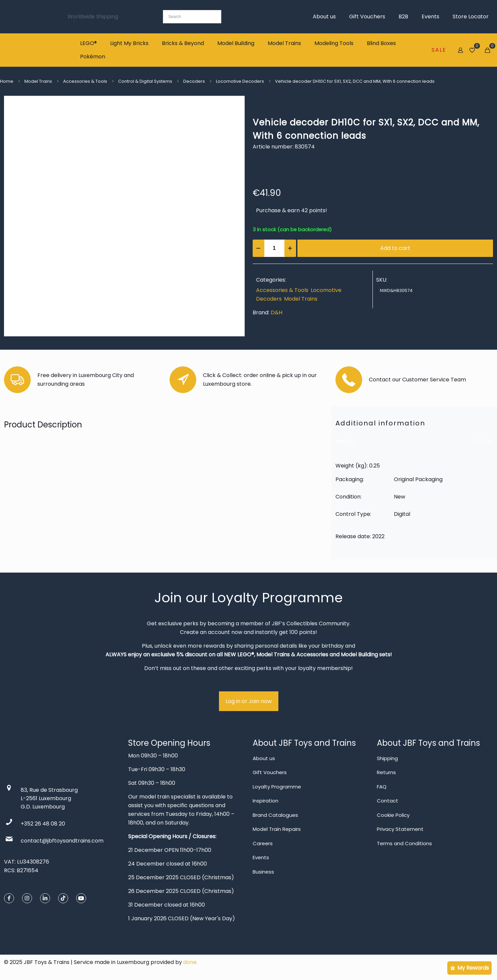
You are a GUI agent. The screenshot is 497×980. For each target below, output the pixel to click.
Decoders (194, 81)
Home (7, 81)
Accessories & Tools (85, 81)
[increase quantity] (290, 248)
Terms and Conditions (404, 843)
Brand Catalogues (275, 815)
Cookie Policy (393, 815)
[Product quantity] (274, 248)
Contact (388, 801)
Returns (386, 772)
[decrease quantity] (259, 248)
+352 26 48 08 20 (43, 824)
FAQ (382, 787)
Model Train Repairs (277, 829)
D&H (277, 312)
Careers (263, 843)
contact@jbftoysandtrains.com (62, 841)
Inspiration (266, 801)
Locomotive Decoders (240, 81)
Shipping (387, 758)
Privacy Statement (400, 829)
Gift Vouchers (270, 772)
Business (263, 872)
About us (264, 758)
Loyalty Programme (277, 787)
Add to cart (395, 248)
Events (261, 857)
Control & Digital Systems (145, 81)
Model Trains (38, 81)
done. (190, 962)
